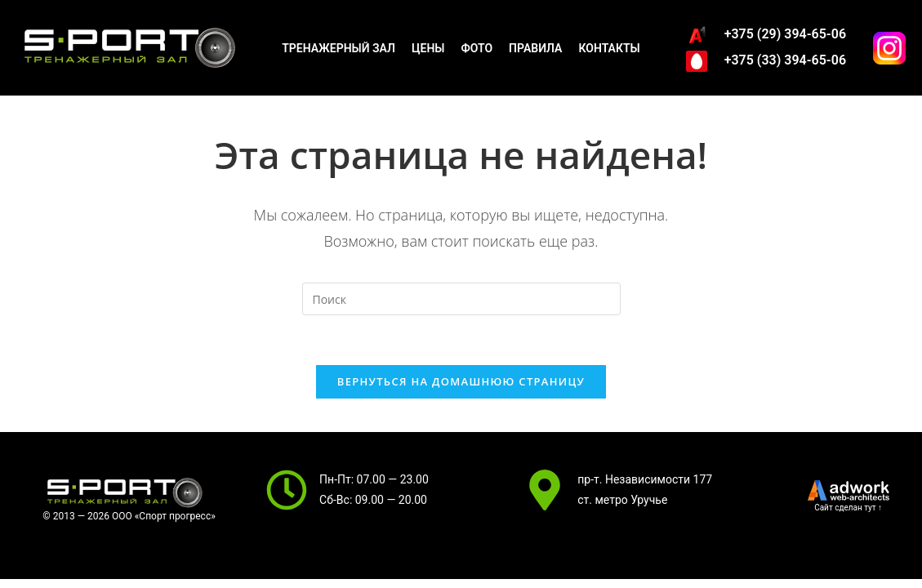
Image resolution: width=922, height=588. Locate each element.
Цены (428, 48)
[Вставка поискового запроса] (461, 299)
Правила (535, 48)
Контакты (609, 48)
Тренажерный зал (339, 48)
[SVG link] (849, 490)
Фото (477, 48)
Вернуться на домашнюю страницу (461, 381)
